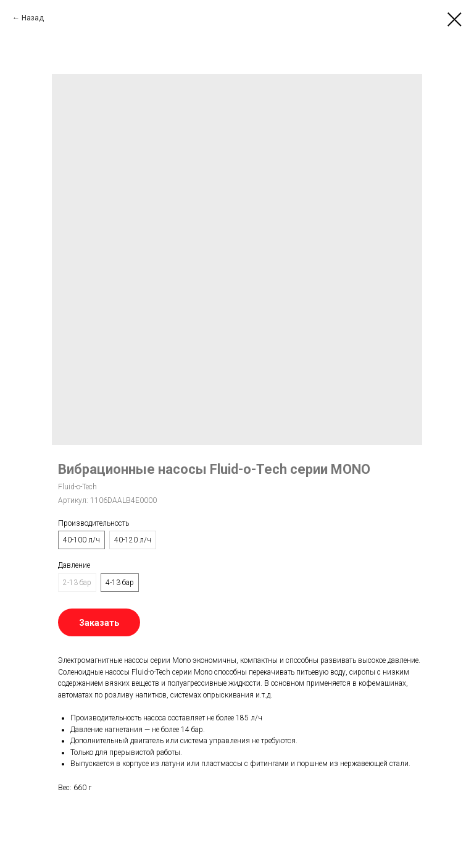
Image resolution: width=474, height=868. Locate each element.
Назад (33, 18)
